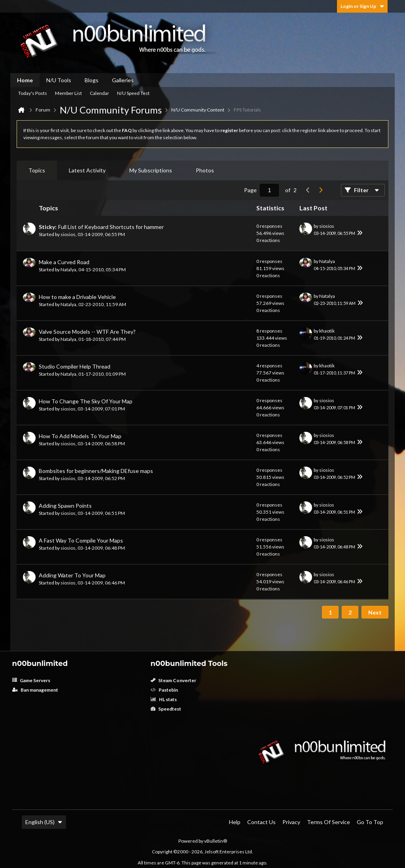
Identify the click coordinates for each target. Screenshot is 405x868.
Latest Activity (87, 170)
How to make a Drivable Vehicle (77, 297)
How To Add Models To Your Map (80, 436)
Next (375, 612)
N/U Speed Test (133, 93)
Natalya (68, 269)
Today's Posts (33, 93)
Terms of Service (328, 822)
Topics (37, 170)
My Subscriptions (151, 170)
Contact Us (261, 822)
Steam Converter (173, 680)
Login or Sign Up (362, 6)
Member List (68, 93)
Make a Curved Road (64, 262)
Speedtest (166, 709)
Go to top (370, 822)
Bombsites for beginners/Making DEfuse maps (96, 471)
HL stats (164, 699)
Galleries (123, 80)
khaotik (327, 331)
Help (235, 822)
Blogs (92, 80)
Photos (205, 170)
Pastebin (164, 690)
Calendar (99, 93)
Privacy (291, 822)
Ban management (35, 690)
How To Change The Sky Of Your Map (86, 401)
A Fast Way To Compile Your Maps (81, 540)
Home (25, 80)
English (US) (44, 822)
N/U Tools (59, 80)
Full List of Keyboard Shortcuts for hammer (111, 227)
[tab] (37, 170)
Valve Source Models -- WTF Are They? (87, 332)
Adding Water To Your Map (72, 575)
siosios (68, 234)
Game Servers (31, 680)
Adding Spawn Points (65, 506)
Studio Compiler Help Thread (75, 366)
